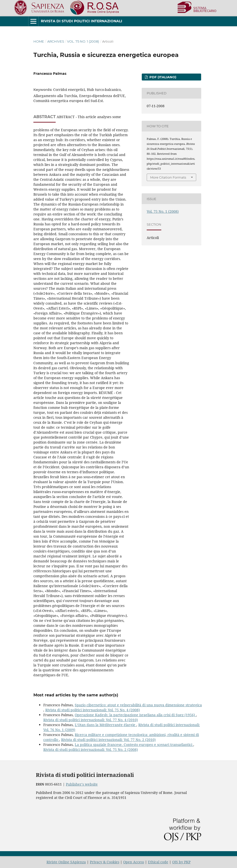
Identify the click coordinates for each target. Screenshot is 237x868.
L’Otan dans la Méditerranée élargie (106, 725)
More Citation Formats (168, 177)
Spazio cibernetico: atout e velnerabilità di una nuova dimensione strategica (138, 705)
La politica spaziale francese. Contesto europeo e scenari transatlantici (134, 745)
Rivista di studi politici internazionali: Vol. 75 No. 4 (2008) (93, 710)
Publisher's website (82, 784)
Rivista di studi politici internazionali (82, 21)
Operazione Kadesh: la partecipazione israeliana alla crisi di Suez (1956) (135, 715)
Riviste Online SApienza (66, 862)
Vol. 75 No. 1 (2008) (83, 41)
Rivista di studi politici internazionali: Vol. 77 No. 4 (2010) (91, 720)
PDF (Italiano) (162, 77)
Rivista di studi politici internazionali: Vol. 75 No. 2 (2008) (91, 750)
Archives (56, 41)
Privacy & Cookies (105, 862)
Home (39, 41)
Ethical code (158, 862)
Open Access (134, 862)
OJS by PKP (181, 862)
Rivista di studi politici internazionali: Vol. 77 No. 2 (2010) (108, 740)
